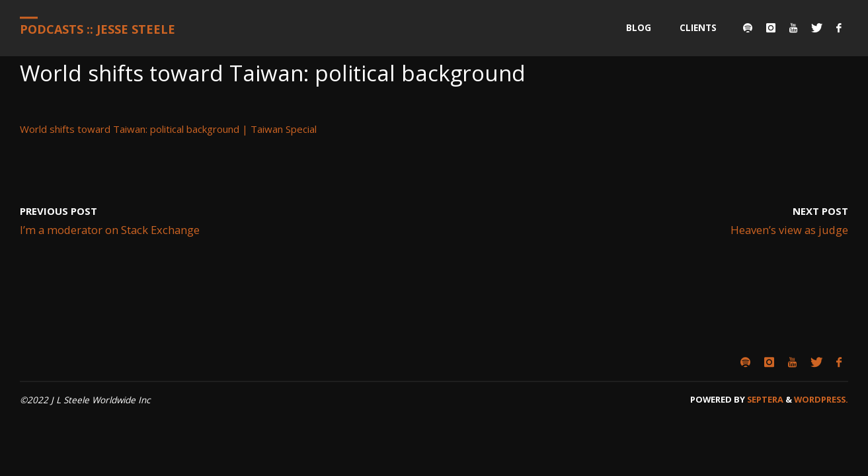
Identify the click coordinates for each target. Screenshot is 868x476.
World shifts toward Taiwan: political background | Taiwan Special (168, 129)
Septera (764, 399)
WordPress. (821, 399)
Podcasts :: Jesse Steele (98, 29)
